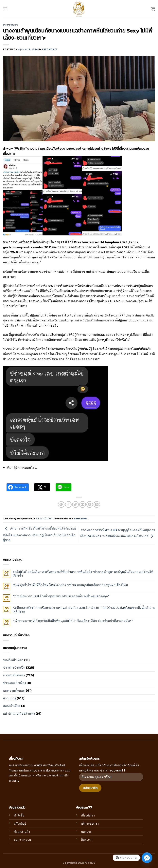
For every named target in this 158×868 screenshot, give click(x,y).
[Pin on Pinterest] (90, 504)
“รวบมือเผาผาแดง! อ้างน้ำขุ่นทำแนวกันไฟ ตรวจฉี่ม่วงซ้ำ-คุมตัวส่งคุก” (61, 596)
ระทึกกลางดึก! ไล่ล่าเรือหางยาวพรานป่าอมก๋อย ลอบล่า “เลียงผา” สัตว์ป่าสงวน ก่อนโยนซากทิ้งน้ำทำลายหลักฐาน (84, 610)
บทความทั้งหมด (14, 690)
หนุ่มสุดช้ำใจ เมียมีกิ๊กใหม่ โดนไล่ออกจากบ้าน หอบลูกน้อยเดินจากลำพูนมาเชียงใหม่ (71, 585)
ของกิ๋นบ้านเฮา (13, 660)
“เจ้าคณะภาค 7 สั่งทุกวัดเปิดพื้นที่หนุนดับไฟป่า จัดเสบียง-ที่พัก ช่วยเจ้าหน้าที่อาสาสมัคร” (73, 621)
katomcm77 (50, 49)
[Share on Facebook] (68, 504)
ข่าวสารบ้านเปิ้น (14, 667)
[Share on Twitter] (75, 504)
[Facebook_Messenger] (147, 858)
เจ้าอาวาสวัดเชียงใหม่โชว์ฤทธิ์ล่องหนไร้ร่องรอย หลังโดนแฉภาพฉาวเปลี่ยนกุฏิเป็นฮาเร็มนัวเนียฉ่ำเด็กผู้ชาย (39, 534)
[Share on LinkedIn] (97, 504)
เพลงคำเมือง (12, 706)
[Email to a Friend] (83, 504)
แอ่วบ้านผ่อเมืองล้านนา (19, 713)
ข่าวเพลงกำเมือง (14, 683)
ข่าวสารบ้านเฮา (10, 25)
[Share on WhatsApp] (61, 504)
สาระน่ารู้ (9, 698)
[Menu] (5, 9)
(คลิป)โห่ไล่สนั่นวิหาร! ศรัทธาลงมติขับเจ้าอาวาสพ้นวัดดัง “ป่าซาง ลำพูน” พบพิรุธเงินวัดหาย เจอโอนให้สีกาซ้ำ (83, 574)
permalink (80, 519)
